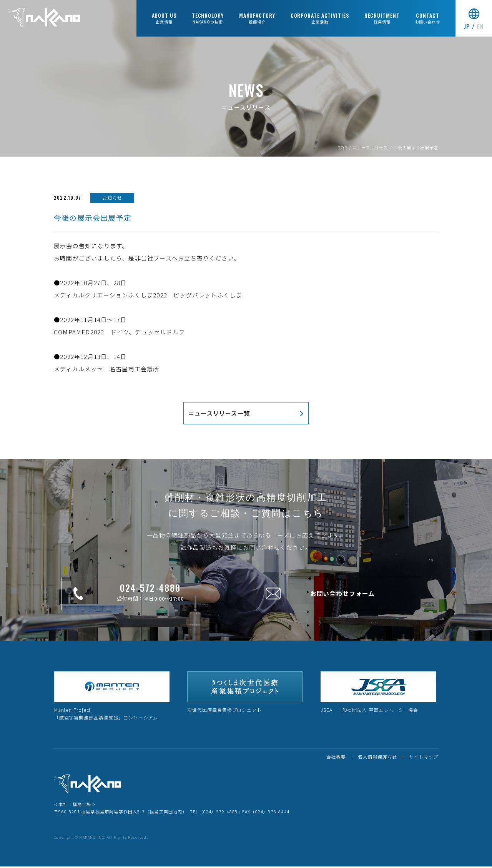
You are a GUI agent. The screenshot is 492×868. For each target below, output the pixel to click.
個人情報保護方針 (377, 758)
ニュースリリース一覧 (219, 414)
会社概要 (336, 758)
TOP (342, 149)
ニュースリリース (370, 149)
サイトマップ (424, 758)
